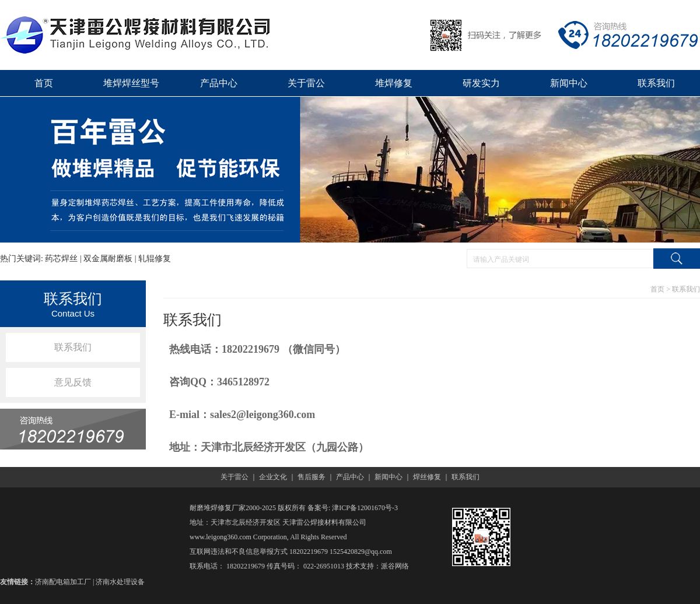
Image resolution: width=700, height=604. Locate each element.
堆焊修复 (394, 83)
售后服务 (311, 477)
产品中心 (219, 83)
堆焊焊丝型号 (131, 83)
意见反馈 (73, 382)
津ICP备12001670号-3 (365, 508)
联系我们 (656, 83)
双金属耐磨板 (108, 259)
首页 (44, 83)
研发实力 (481, 83)
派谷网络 (395, 566)
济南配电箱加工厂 (63, 582)
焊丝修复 (427, 477)
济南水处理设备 (120, 582)
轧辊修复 (155, 259)
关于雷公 (306, 83)
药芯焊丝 (61, 259)
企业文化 (273, 477)
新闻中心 (569, 83)
